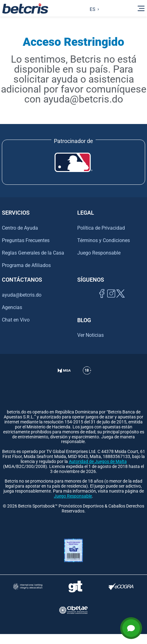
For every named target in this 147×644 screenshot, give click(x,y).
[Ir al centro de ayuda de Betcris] (87, 378)
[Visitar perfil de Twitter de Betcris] (121, 301)
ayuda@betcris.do (22, 295)
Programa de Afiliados (26, 265)
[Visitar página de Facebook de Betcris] (102, 301)
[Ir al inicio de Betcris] (25, 8)
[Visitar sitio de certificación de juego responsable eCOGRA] (121, 587)
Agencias (12, 307)
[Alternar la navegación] (141, 8)
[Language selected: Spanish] (93, 8)
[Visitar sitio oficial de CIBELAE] (73, 610)
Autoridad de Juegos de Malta (98, 462)
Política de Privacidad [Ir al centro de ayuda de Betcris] (101, 228)
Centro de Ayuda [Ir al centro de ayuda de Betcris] (20, 228)
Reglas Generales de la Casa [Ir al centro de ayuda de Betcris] (33, 253)
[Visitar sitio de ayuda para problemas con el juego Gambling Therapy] (75, 587)
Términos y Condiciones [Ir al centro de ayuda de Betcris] (104, 240)
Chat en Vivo (16, 320)
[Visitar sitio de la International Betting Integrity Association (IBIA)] (28, 587)
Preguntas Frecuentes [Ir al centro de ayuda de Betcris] (26, 240)
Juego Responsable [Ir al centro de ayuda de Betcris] (99, 253)
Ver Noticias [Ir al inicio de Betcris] (90, 335)
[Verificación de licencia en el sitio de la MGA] (64, 378)
